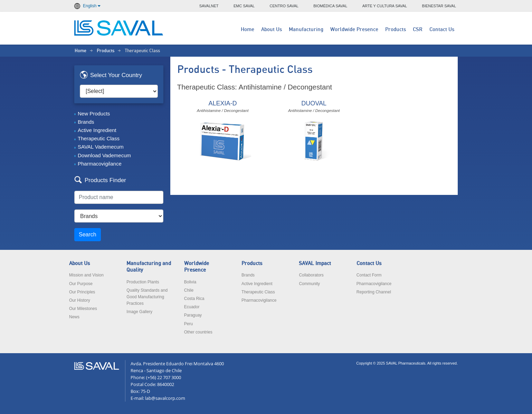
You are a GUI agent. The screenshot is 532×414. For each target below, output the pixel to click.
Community (309, 284)
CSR (418, 30)
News (74, 317)
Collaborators (311, 275)
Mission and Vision (86, 275)
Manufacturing (306, 30)
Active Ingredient (97, 130)
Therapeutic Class (99, 138)
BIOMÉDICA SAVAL (330, 6)
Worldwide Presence (354, 30)
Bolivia (190, 282)
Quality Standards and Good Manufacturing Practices (147, 297)
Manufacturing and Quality (149, 267)
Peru (188, 324)
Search (88, 234)
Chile (189, 290)
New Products (94, 114)
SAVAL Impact (315, 264)
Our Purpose (81, 284)
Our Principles (82, 292)
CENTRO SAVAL (284, 6)
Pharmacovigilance (100, 164)
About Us (272, 30)
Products (396, 30)
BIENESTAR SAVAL (439, 6)
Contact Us (442, 30)
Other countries (198, 332)
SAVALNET (209, 6)
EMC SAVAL (244, 6)
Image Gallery (139, 312)
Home (248, 30)
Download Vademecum (104, 155)
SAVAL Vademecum (101, 147)
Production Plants (143, 282)
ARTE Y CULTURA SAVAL (385, 6)
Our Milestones (83, 309)
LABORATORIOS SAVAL (119, 28)
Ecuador (192, 307)
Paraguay (193, 315)
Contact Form (369, 275)
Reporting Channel (374, 292)
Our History (80, 300)
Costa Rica (194, 299)
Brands (86, 122)
